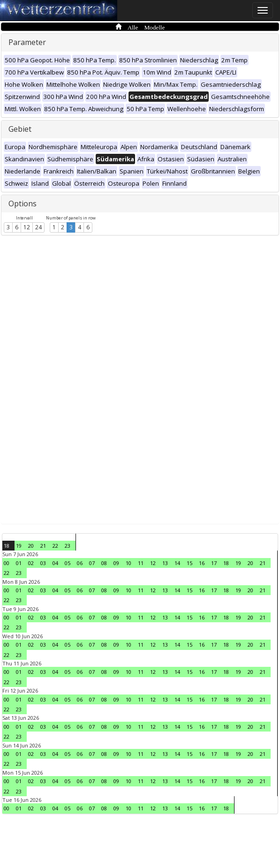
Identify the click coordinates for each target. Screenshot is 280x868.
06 (80, 563)
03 (43, 563)
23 (68, 546)
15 (189, 563)
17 (214, 563)
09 (116, 563)
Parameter (27, 42)
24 (38, 227)
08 (104, 563)
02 (31, 563)
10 (129, 563)
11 (141, 563)
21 (43, 546)
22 (55, 546)
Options (23, 204)
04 (55, 563)
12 (27, 227)
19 (19, 546)
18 (7, 546)
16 (202, 563)
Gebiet (20, 129)
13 (165, 563)
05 (68, 563)
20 (31, 546)
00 (7, 563)
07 (92, 563)
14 (177, 563)
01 (19, 563)
